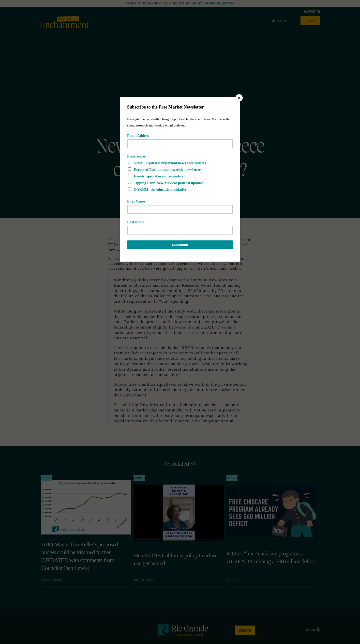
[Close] (239, 98)
